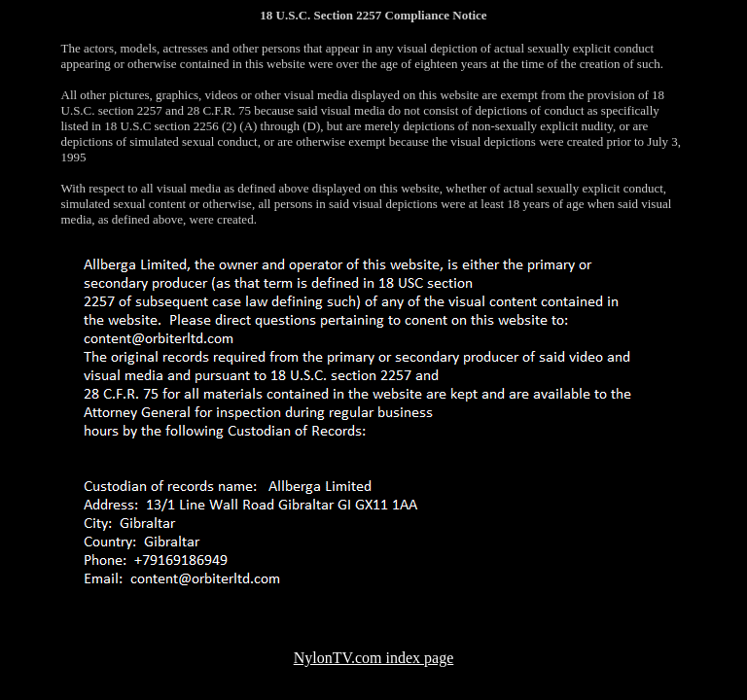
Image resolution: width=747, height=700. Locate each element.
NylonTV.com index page (374, 658)
